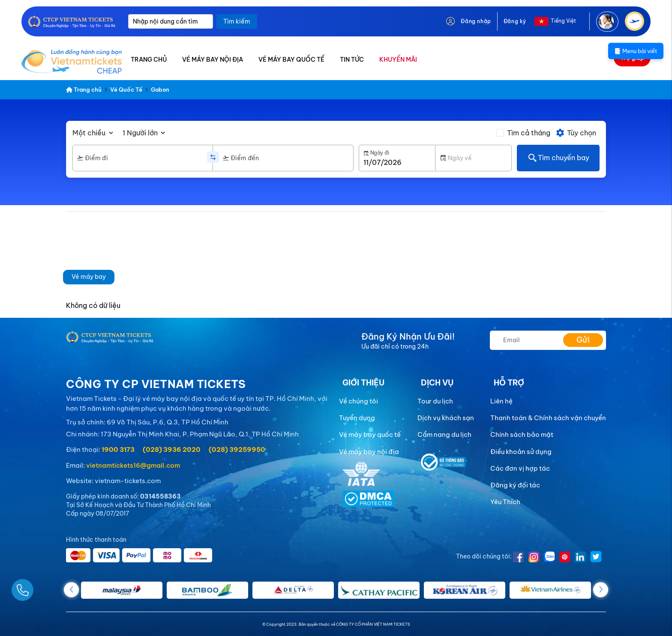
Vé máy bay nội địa (369, 452)
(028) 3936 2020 (172, 449)
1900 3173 (118, 449)
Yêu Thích (505, 502)
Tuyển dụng (357, 418)
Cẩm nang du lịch (444, 434)
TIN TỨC (352, 60)
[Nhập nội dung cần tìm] (171, 21)
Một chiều (89, 133)
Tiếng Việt (563, 21)
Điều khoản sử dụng (521, 452)
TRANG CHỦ (149, 60)
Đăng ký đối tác (515, 485)
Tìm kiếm (237, 21)
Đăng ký (515, 21)
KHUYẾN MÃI (398, 60)
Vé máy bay (89, 277)
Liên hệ (501, 401)
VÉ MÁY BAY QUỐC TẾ (291, 60)
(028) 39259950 (237, 449)
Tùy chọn (576, 133)
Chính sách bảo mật (522, 434)
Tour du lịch (435, 401)
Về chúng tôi (358, 401)
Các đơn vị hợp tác (520, 468)
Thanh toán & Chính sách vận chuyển (548, 418)
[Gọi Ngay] (43, 587)
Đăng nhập (476, 21)
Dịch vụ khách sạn (446, 418)
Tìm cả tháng (529, 133)
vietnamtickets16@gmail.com (133, 465)
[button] (601, 590)
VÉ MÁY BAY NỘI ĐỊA (213, 60)
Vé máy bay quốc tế (370, 434)
